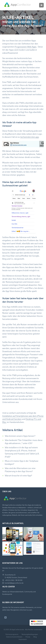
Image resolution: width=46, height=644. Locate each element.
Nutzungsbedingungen (30, 634)
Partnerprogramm (12, 634)
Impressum (23, 639)
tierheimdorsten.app (30, 137)
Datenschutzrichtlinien (14, 637)
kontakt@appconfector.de (13, 583)
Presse (28, 637)
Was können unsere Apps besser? (20, 436)
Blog (35, 637)
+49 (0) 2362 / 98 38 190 (12, 580)
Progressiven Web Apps (26, 47)
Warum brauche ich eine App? (18, 476)
